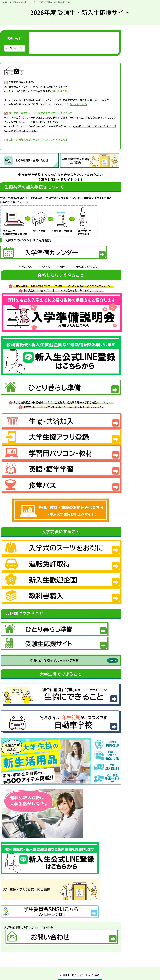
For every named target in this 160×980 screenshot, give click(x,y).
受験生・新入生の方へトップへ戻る (81, 975)
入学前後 (46, 267)
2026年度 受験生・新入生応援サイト (53, 2)
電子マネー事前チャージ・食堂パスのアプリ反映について (40, 113)
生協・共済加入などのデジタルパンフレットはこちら (38, 139)
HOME (5, 2)
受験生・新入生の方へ (23, 2)
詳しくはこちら (61, 91)
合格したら (27, 267)
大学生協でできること (86, 267)
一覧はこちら (15, 48)
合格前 (63, 267)
